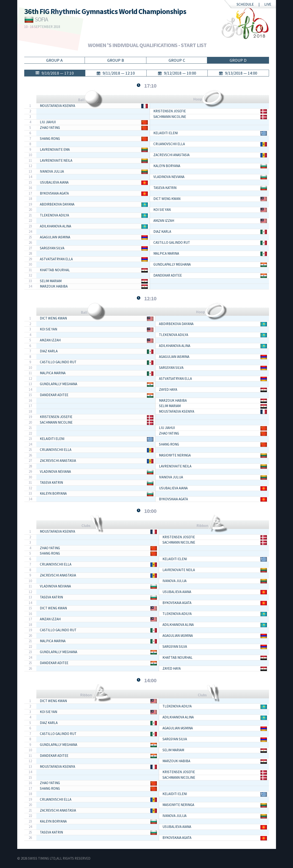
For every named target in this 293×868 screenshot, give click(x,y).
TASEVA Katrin (165, 188)
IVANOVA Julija (52, 171)
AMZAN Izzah (164, 221)
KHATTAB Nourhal (55, 270)
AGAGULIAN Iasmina (55, 237)
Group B (116, 60)
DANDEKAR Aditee (168, 275)
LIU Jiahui (48, 122)
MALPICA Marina (166, 253)
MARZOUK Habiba (54, 286)
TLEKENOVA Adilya (54, 215)
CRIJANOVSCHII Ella (169, 144)
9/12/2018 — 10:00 (180, 73)
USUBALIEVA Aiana (54, 182)
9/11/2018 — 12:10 (119, 73)
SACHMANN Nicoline (170, 117)
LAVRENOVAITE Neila (56, 160)
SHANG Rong (50, 139)
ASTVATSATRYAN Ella (56, 259)
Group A (54, 60)
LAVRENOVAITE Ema (55, 149)
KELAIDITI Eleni (166, 133)
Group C (177, 60)
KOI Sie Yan (162, 210)
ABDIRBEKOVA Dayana (57, 204)
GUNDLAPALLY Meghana (172, 264)
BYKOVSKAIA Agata (54, 193)
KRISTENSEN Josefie (170, 111)
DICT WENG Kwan (167, 199)
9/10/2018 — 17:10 (58, 73)
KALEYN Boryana (167, 166)
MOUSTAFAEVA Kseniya (57, 106)
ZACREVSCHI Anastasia (171, 155)
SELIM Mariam (51, 281)
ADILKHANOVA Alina (55, 226)
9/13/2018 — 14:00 (241, 73)
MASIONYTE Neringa (175, 455)
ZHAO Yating (50, 128)
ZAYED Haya (168, 389)
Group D (238, 60)
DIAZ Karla (162, 232)
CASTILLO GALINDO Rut (172, 242)
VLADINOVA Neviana (169, 177)
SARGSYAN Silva (52, 248)
